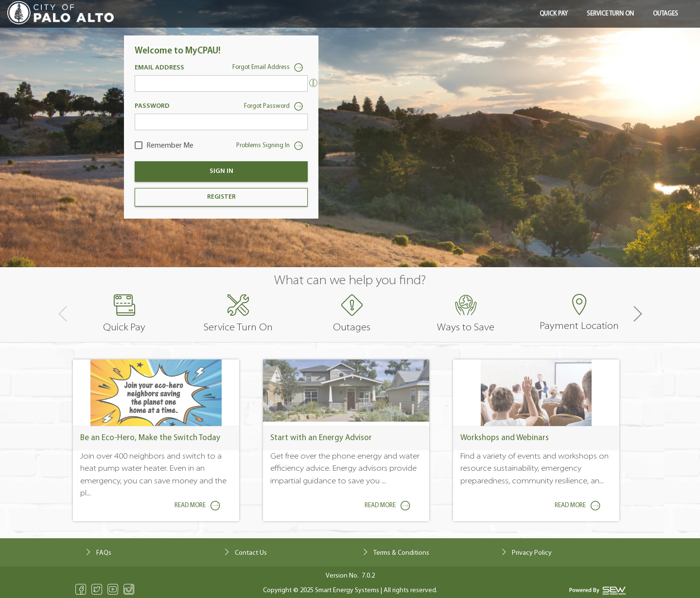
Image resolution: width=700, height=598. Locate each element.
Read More (200, 506)
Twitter (97, 589)
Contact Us (251, 553)
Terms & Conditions (401, 553)
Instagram (129, 589)
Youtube (113, 589)
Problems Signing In (272, 147)
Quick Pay (554, 14)
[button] (637, 314)
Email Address (159, 68)
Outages (665, 14)
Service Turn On (610, 14)
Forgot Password (276, 107)
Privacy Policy (532, 553)
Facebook (81, 589)
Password (152, 106)
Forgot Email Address (270, 68)
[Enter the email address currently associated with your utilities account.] (313, 83)
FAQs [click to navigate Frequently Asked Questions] (104, 553)
